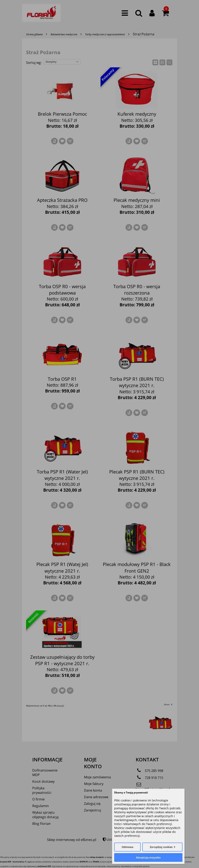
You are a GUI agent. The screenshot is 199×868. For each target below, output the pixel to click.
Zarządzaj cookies (161, 847)
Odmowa (128, 847)
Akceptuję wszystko (148, 857)
